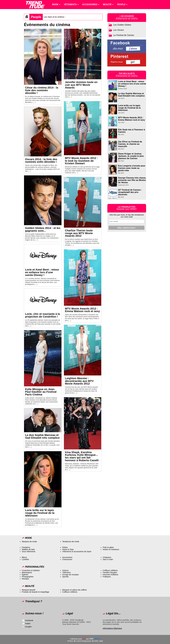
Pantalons (26, 547)
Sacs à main (108, 559)
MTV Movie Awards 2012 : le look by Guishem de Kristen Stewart (81, 161)
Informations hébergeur (112, 628)
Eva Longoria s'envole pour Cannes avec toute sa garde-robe (132, 168)
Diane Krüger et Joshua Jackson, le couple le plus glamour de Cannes (131, 156)
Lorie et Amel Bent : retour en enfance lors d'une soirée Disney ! (132, 84)
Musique (25, 579)
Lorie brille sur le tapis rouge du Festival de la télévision (40, 513)
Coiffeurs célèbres (110, 570)
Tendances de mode (71, 542)
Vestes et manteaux (111, 549)
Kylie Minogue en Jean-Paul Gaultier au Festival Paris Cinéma (41, 392)
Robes (65, 547)
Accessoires (67, 557)
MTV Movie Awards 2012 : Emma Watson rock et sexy (82, 310)
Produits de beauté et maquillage (35, 592)
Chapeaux (107, 557)
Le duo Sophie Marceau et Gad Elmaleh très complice (42, 436)
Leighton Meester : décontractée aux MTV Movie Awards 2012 (79, 381)
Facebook (29, 620)
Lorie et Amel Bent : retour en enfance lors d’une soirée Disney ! (42, 272)
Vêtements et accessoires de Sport (77, 552)
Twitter (28, 624)
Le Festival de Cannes (124, 35)
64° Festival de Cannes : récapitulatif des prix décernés (130, 192)
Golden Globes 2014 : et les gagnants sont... (43, 229)
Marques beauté (29, 590)
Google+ (29, 627)
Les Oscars (119, 30)
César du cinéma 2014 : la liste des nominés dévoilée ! (42, 90)
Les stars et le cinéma (54, 17)
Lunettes (25, 559)
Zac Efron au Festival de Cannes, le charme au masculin (130, 144)
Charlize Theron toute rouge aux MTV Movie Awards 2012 (79, 233)
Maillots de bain (28, 549)
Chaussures (67, 559)
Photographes (28, 577)
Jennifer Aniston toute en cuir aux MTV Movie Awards (81, 85)
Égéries (25, 575)
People (36, 17)
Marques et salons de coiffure (75, 590)
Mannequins (27, 572)
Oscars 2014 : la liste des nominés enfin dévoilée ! (41, 161)
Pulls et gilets (108, 547)
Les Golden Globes (122, 25)
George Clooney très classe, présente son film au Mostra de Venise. (132, 180)
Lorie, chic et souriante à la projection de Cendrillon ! (42, 315)
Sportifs (65, 577)
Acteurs (65, 570)
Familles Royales (110, 572)
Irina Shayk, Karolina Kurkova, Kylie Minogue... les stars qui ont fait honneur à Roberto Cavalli (82, 456)
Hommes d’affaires (110, 575)
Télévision (66, 572)
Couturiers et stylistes (31, 570)
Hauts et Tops (68, 549)
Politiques (107, 577)
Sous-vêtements (29, 552)
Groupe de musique (70, 575)
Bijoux (24, 557)
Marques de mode (29, 542)
